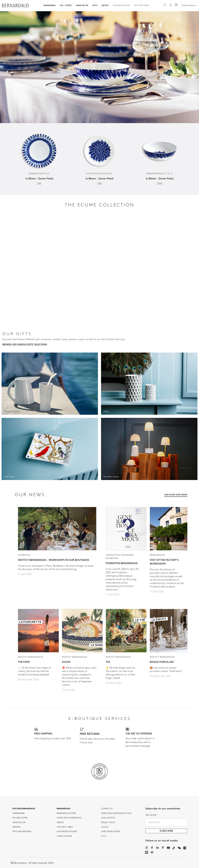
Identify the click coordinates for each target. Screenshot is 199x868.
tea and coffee (20, 818)
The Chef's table (141, 6)
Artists (105, 6)
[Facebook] (152, 848)
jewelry (16, 827)
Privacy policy (108, 823)
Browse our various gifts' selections (25, 345)
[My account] (171, 5)
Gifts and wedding (22, 832)
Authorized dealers (67, 832)
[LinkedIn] (157, 848)
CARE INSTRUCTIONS (110, 832)
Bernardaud (63, 809)
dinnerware (19, 813)
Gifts (95, 6)
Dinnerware (50, 6)
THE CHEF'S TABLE (65, 827)
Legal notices (108, 818)
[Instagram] (147, 848)
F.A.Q (103, 836)
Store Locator (64, 836)
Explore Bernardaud (24, 809)
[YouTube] (168, 848)
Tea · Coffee (66, 6)
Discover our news (176, 495)
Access (105, 827)
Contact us (107, 809)
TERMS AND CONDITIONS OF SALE (116, 813)
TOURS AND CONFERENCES (69, 818)
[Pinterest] (163, 848)
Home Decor (82, 6)
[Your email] (166, 822)
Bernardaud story (66, 813)
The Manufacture (121, 6)
